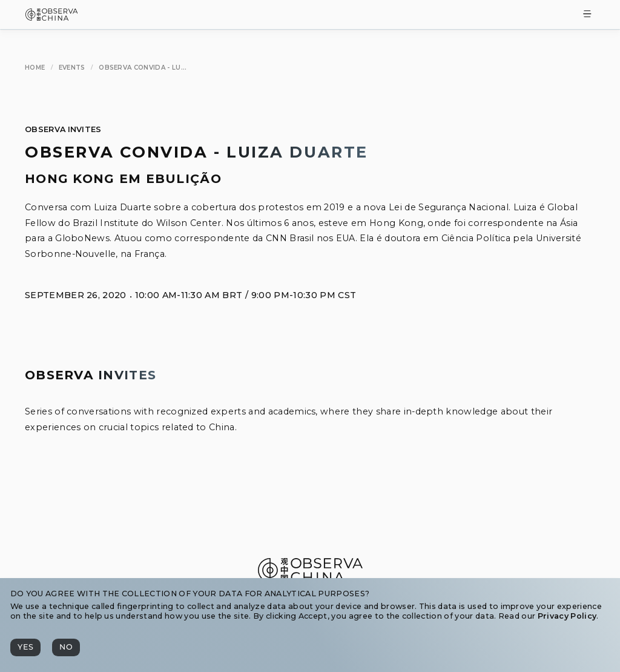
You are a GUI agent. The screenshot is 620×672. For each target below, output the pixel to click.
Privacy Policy (567, 616)
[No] (66, 647)
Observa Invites (63, 129)
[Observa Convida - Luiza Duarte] (143, 68)
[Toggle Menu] (587, 15)
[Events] (72, 68)
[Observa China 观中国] (52, 17)
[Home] (35, 68)
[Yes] (25, 647)
